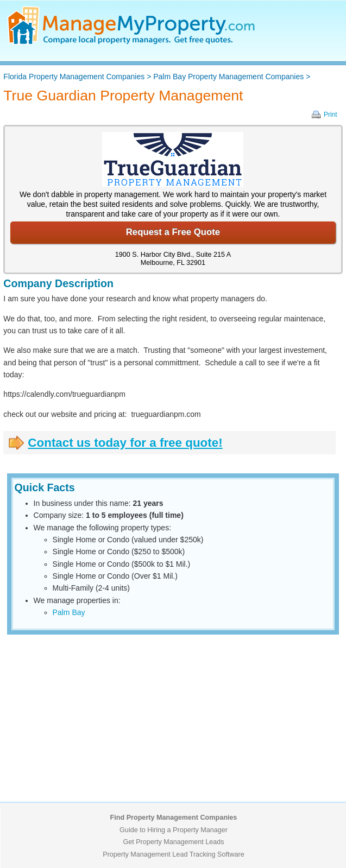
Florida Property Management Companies (74, 77)
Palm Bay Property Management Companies (228, 77)
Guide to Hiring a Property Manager (174, 830)
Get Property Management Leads (173, 842)
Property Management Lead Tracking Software (173, 854)
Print (331, 115)
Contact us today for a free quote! (125, 443)
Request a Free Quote (173, 232)
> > (157, 77)
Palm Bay (69, 612)
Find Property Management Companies (174, 818)
